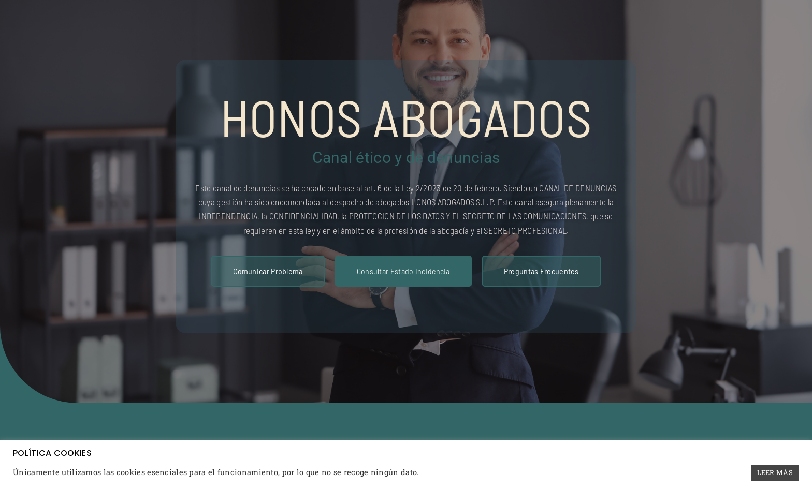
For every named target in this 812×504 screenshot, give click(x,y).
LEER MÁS (775, 472)
